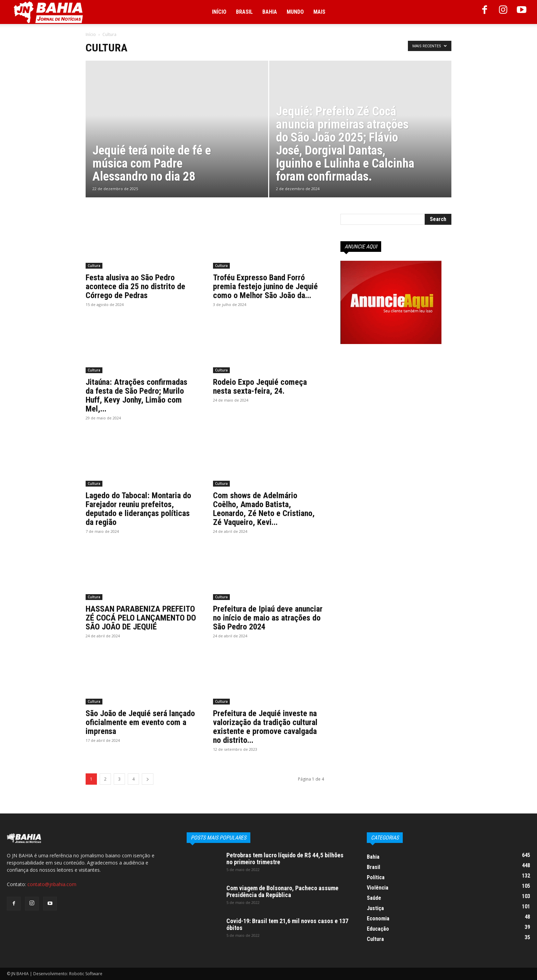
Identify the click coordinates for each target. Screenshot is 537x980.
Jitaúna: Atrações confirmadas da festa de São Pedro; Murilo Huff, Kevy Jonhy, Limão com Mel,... (136, 395)
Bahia (270, 12)
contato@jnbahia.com (52, 884)
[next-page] (148, 779)
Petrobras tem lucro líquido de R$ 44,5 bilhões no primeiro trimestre (285, 859)
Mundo (295, 12)
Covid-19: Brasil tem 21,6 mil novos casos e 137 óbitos (287, 924)
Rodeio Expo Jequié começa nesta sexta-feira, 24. (260, 387)
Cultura (94, 266)
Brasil (244, 12)
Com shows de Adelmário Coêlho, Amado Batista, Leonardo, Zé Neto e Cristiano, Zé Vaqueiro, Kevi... (264, 509)
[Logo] (48, 12)
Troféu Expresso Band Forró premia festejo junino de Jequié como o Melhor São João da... (265, 286)
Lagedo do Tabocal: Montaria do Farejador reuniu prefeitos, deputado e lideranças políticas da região (138, 509)
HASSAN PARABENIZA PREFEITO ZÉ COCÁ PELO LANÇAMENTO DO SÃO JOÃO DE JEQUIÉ (141, 618)
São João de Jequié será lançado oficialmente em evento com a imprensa (140, 722)
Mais (319, 12)
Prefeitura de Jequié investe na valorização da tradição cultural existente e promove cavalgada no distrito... (265, 727)
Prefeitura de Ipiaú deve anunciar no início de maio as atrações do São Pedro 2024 (268, 618)
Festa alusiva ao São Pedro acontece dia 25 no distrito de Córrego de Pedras (135, 286)
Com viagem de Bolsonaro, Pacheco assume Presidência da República (282, 891)
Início (219, 12)
